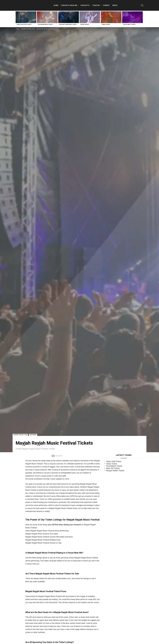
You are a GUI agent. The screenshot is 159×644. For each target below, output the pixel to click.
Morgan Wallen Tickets (115, 469)
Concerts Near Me (69, 5)
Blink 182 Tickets (113, 466)
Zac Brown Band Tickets (45, 22)
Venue (115, 4)
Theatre (96, 5)
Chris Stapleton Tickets (24, 22)
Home (56, 4)
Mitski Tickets (85, 22)
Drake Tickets (106, 22)
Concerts (85, 5)
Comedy (106, 4)
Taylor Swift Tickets (129, 22)
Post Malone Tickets (114, 464)
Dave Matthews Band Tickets (68, 22)
